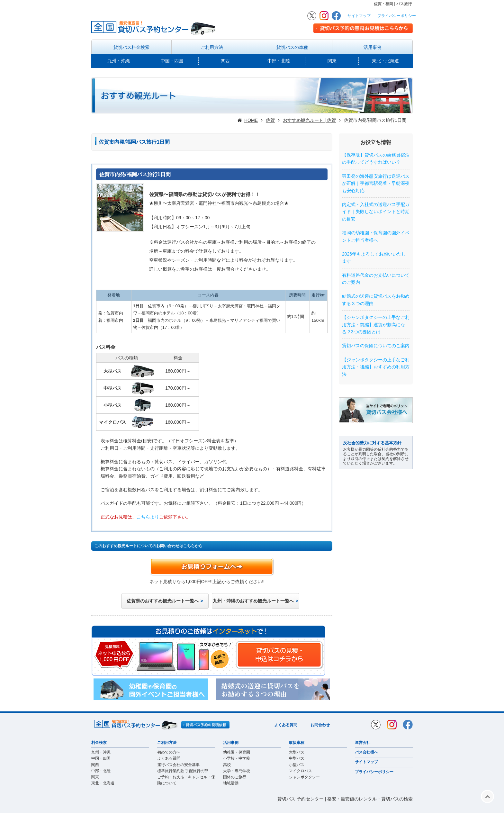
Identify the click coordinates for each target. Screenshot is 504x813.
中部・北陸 (279, 61)
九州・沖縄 (119, 61)
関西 (225, 61)
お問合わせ (320, 725)
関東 (332, 61)
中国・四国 (172, 61)
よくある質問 (286, 725)
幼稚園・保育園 (237, 752)
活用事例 (373, 47)
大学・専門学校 (237, 771)
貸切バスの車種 (292, 47)
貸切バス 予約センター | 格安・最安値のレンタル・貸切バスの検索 (345, 799)
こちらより (148, 517)
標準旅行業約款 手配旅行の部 (183, 771)
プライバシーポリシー (397, 16)
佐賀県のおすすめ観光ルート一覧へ (163, 601)
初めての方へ (169, 752)
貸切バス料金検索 (131, 47)
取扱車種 (297, 743)
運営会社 (363, 743)
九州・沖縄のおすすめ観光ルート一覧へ (253, 601)
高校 (227, 765)
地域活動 (231, 783)
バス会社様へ (366, 752)
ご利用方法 (212, 47)
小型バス (297, 765)
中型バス (297, 758)
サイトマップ (359, 16)
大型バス (297, 752)
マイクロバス (301, 771)
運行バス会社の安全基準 (178, 765)
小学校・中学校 (237, 758)
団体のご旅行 (235, 777)
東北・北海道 (385, 61)
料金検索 (99, 743)
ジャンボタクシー (304, 777)
